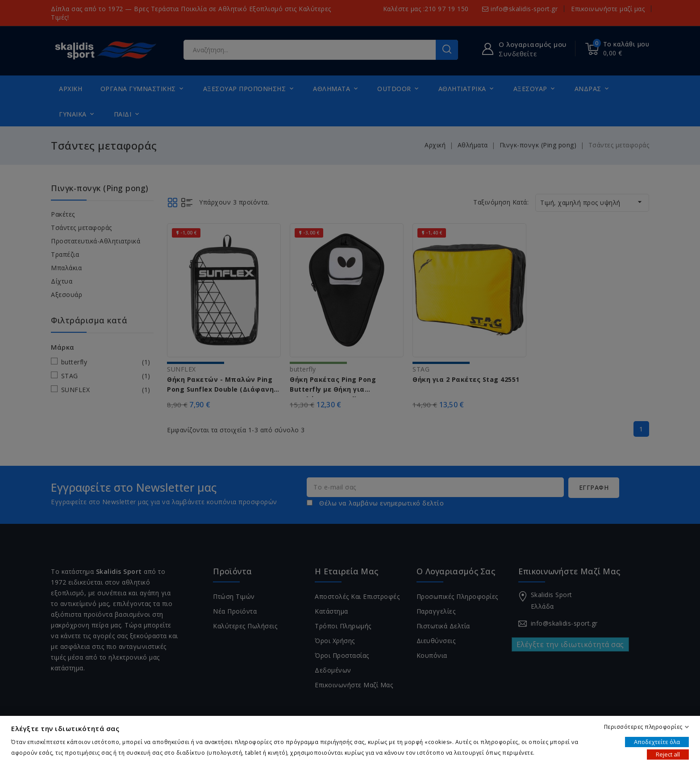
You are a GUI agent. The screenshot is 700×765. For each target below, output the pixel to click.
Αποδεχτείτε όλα (657, 742)
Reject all (668, 754)
